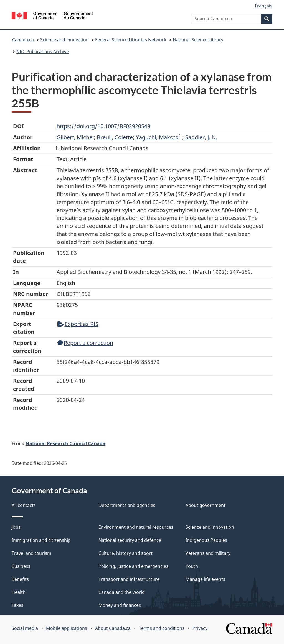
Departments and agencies (127, 505)
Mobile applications (67, 628)
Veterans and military (208, 553)
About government (206, 505)
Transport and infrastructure (129, 579)
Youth (192, 566)
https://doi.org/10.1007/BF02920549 (103, 126)
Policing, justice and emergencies (133, 566)
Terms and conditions (162, 628)
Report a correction (85, 343)
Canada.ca (23, 40)
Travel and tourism (31, 553)
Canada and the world (122, 592)
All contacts (24, 505)
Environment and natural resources (136, 527)
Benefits (20, 579)
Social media (25, 628)
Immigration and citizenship (41, 540)
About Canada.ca (113, 628)
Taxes (17, 605)
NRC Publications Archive (43, 52)
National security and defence (130, 540)
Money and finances (120, 605)
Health (19, 592)
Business (21, 566)
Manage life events (205, 579)
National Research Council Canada (65, 443)
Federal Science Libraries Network (131, 40)
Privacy (200, 628)
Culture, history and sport (125, 553)
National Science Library (198, 40)
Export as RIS (78, 324)
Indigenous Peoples (206, 540)
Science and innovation (64, 40)
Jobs (16, 527)
